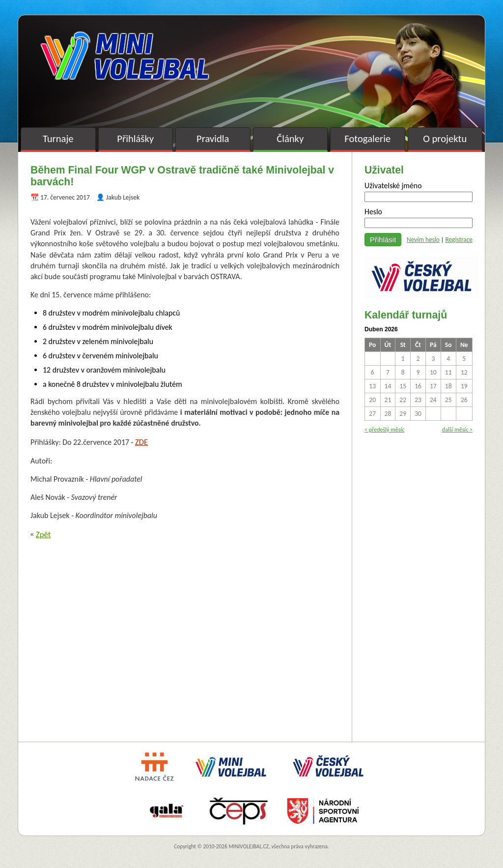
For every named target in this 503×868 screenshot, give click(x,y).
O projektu (445, 139)
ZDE (141, 442)
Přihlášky (135, 139)
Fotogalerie (367, 139)
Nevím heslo (423, 240)
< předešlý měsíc (384, 429)
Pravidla (213, 139)
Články (290, 139)
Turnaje (58, 139)
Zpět (43, 534)
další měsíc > (457, 429)
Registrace (459, 240)
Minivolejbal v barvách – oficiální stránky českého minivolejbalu (125, 56)
